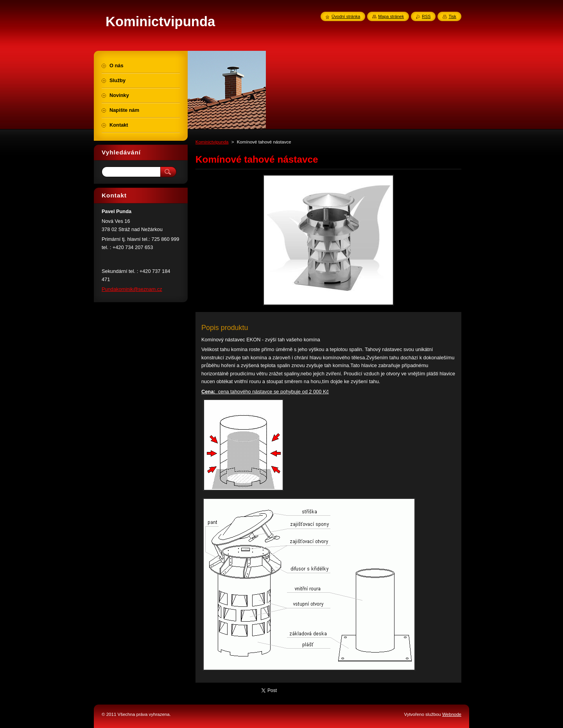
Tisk (452, 16)
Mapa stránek (391, 16)
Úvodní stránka (346, 16)
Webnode (452, 714)
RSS (426, 16)
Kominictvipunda (212, 142)
